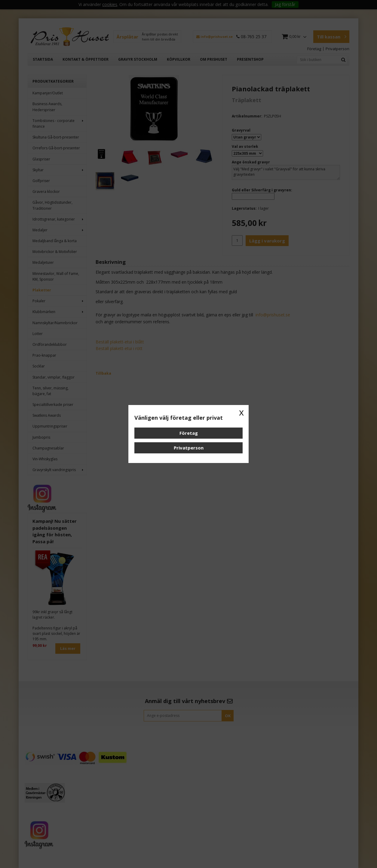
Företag (189, 433)
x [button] (241, 412)
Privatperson (189, 448)
